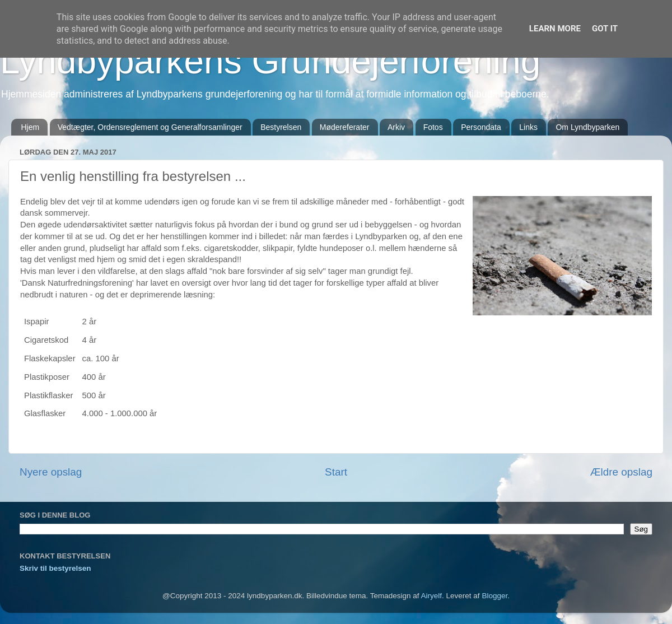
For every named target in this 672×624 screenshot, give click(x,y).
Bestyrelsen (281, 127)
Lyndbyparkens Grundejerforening (270, 61)
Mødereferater (345, 127)
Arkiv (396, 127)
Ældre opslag (621, 472)
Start (336, 472)
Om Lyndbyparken (587, 127)
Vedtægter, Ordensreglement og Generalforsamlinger (150, 127)
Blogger (494, 596)
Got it (605, 29)
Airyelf (432, 596)
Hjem (31, 127)
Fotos (433, 127)
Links (528, 127)
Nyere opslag (51, 472)
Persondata (481, 127)
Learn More (555, 29)
